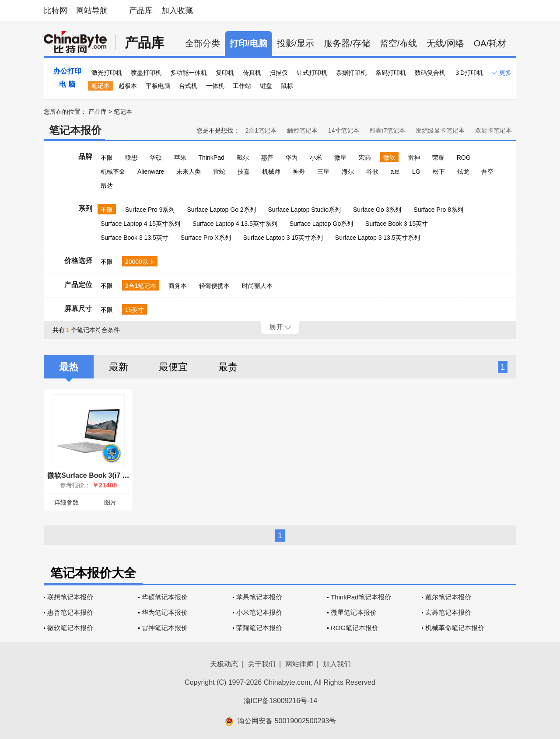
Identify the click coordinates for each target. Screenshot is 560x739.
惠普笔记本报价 (70, 612)
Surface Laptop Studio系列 (304, 210)
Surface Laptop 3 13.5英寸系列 (378, 238)
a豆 (395, 172)
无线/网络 (445, 43)
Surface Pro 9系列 (150, 210)
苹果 (180, 158)
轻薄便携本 (214, 286)
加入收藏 (177, 11)
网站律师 (299, 664)
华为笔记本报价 (165, 612)
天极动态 (224, 664)
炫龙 (463, 172)
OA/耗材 (490, 43)
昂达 (107, 186)
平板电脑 (158, 86)
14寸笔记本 (344, 130)
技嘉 (244, 172)
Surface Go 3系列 (377, 210)
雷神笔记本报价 (165, 628)
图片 (110, 502)
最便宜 (173, 367)
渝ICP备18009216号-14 (281, 701)
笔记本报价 (75, 130)
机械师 (271, 172)
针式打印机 (312, 73)
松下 (439, 172)
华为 (291, 158)
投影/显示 (296, 43)
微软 (389, 158)
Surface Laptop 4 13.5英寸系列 (235, 224)
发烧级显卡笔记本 (440, 130)
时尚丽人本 (257, 286)
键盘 (266, 86)
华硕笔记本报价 (165, 597)
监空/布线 (399, 43)
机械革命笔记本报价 (455, 628)
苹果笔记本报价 (259, 597)
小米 (316, 158)
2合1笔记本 (261, 130)
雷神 (414, 158)
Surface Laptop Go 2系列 (221, 210)
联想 (131, 158)
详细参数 (66, 502)
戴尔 (243, 158)
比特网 (56, 11)
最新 (119, 367)
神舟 (299, 172)
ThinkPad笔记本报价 (361, 597)
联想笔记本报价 (70, 597)
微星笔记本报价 (354, 612)
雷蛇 (219, 172)
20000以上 (140, 262)
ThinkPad (212, 158)
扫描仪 (279, 73)
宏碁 (365, 158)
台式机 (188, 86)
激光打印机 (107, 73)
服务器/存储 (347, 43)
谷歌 (372, 172)
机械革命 (113, 172)
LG (416, 172)
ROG (464, 158)
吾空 (487, 172)
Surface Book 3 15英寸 (397, 224)
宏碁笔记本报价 (448, 612)
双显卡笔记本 (493, 130)
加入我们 (337, 664)
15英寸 (135, 310)
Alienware (151, 172)
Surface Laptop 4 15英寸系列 (140, 224)
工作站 (242, 86)
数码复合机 (430, 73)
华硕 (156, 158)
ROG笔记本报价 (355, 628)
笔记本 (101, 86)
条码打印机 (391, 73)
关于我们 (262, 664)
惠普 (267, 158)
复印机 (225, 73)
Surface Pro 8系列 (438, 210)
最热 (69, 367)
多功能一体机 (189, 73)
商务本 (178, 286)
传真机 (252, 73)
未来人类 (189, 172)
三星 (323, 172)
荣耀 (438, 158)
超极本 (128, 86)
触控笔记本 (302, 130)
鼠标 (287, 86)
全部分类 (203, 43)
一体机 (215, 86)
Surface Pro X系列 (206, 238)
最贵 (228, 367)
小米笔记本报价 (259, 612)
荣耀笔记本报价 (259, 628)
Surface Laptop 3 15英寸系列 (283, 238)
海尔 (348, 172)
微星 (340, 158)
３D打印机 (469, 73)
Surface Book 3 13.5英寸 (135, 238)
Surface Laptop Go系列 (322, 224)
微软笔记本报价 (70, 628)
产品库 (141, 11)
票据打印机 (351, 73)
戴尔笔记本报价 (448, 597)
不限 (107, 158)
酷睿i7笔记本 (387, 130)
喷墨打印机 (146, 73)
